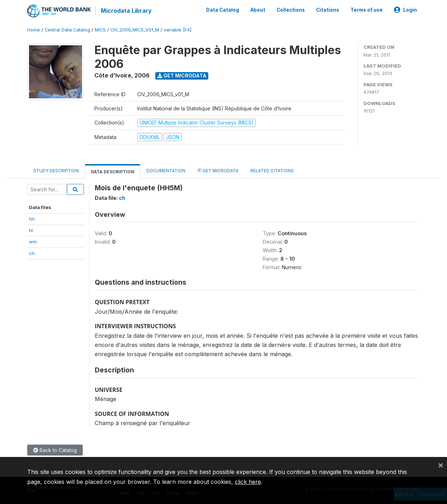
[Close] (441, 465)
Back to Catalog (55, 450)
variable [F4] (178, 30)
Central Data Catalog (67, 30)
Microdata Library (126, 11)
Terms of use (367, 10)
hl (31, 230)
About (258, 10)
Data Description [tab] (113, 172)
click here (248, 482)
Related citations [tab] (272, 171)
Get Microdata (182, 76)
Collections (291, 10)
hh (32, 219)
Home (34, 30)
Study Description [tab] (56, 171)
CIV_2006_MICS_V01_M (135, 30)
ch (32, 253)
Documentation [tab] (166, 171)
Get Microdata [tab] (218, 170)
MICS (100, 30)
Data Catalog (223, 10)
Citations (328, 10)
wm (33, 242)
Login (405, 10)
